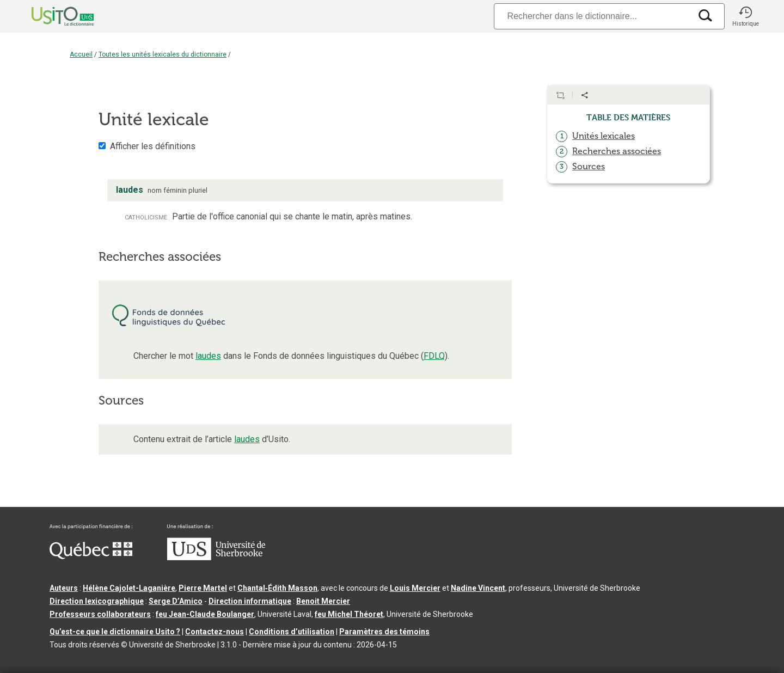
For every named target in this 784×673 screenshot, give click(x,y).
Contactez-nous (215, 632)
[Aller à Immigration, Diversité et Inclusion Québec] (91, 556)
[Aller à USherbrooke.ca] (216, 558)
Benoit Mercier (323, 601)
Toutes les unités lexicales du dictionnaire (163, 54)
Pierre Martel (203, 588)
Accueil (81, 54)
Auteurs (64, 588)
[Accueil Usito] (51, 16)
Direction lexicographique (97, 601)
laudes (208, 356)
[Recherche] (592, 16)
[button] (745, 16)
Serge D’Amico (176, 601)
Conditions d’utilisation (292, 632)
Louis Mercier (415, 588)
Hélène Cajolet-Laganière (129, 588)
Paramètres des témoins (384, 632)
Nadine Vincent (478, 588)
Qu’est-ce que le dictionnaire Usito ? (115, 632)
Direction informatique (250, 601)
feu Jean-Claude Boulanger (205, 614)
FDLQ (434, 356)
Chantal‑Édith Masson (277, 588)
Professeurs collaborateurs (100, 614)
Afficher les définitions (153, 146)
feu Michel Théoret (349, 614)
